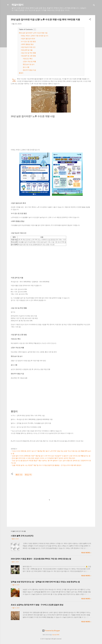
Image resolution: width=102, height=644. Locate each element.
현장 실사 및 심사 (29, 64)
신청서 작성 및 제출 (29, 62)
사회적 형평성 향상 (27, 44)
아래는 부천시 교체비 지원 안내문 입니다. (35, 36)
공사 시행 (26, 67)
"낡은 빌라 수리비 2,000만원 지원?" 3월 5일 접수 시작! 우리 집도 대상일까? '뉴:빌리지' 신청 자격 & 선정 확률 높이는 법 (51, 456)
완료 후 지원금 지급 (29, 70)
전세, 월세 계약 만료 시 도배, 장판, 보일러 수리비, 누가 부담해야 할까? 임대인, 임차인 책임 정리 (43, 458)
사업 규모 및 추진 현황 (28, 53)
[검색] (94, 5)
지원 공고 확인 (28, 59)
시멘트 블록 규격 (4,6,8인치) (22, 536)
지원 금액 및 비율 (27, 50)
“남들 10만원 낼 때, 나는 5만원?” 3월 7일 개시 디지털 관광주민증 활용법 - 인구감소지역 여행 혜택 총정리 (47, 465)
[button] (90, 20)
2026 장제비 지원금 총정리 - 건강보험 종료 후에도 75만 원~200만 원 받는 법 (41, 559)
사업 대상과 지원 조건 (28, 47)
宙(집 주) (28, 475)
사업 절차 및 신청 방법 (28, 56)
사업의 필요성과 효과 (28, 39)
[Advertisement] (51, 133)
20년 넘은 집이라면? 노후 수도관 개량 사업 (33, 33)
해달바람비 (18, 5)
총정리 (21, 73)
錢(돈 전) (19, 475)
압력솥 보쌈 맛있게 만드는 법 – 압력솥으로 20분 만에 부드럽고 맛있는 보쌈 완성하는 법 (45, 582)
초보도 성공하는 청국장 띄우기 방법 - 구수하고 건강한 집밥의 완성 (37, 605)
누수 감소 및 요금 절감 (28, 41)
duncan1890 (56, 635)
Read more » (86, 553)
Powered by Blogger (51, 631)
